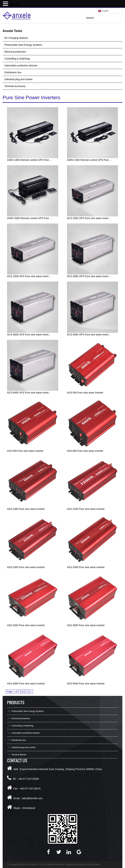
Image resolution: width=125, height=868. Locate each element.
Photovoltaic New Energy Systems (23, 45)
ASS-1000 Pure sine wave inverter (26, 509)
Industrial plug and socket (18, 79)
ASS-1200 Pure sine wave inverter (86, 509)
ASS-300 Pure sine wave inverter (85, 393)
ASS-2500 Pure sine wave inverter (26, 625)
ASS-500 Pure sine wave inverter (25, 451)
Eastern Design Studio (89, 864)
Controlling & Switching (17, 59)
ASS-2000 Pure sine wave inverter (86, 567)
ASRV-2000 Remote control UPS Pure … (30, 218)
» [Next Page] (31, 691)
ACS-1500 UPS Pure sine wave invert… (29, 276)
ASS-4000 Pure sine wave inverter (26, 684)
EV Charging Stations (16, 38)
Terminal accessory (15, 86)
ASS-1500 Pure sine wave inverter (26, 567)
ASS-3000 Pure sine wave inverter (86, 625)
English (103, 11)
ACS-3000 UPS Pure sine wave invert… (89, 276)
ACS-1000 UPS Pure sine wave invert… (89, 218)
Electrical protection (15, 52)
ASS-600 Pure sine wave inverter (85, 451)
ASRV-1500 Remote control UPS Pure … (90, 160)
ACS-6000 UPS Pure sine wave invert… (29, 393)
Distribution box (13, 72)
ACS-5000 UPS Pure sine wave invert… (89, 335)
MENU (14, 4)
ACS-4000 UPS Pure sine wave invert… (29, 335)
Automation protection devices (21, 65)
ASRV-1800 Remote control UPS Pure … (30, 160)
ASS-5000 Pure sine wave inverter (86, 684)
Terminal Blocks (19, 755)
